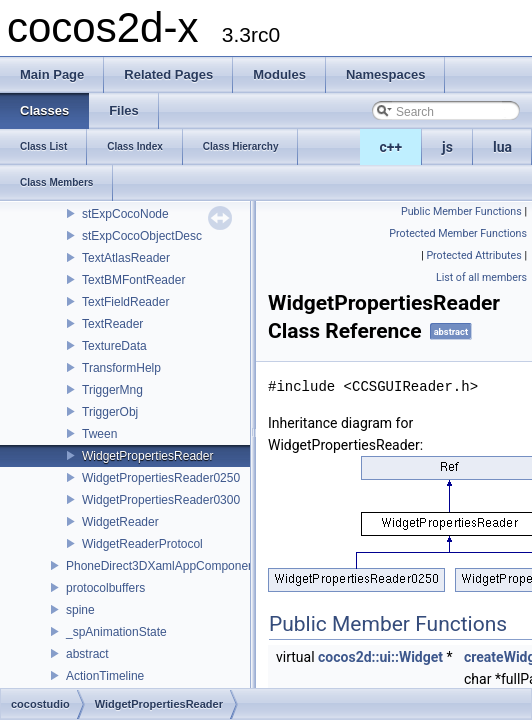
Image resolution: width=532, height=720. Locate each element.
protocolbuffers (105, 588)
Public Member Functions (461, 211)
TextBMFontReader (133, 280)
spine (80, 610)
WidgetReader (120, 522)
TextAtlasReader (126, 258)
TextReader (112, 324)
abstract (87, 654)
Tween (99, 434)
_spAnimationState (116, 632)
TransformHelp (121, 368)
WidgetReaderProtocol (142, 544)
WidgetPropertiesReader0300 (161, 500)
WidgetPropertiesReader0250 (161, 478)
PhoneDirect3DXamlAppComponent (162, 566)
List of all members (481, 277)
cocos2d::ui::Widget (380, 657)
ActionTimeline (105, 676)
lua (502, 147)
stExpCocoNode (125, 214)
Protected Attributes (473, 255)
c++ (391, 147)
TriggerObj (110, 412)
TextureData (114, 346)
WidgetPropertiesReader (147, 456)
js (447, 147)
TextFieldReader (125, 302)
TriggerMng (112, 390)
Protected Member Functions (458, 233)
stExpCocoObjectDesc (142, 236)
